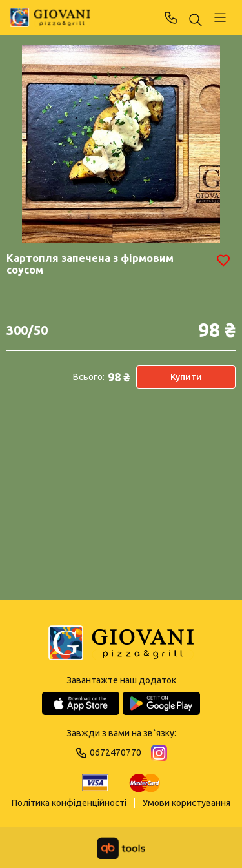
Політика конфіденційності (69, 803)
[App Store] (81, 703)
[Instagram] (159, 753)
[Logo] (121, 644)
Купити (186, 377)
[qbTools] (121, 848)
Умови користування (187, 803)
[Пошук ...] (196, 21)
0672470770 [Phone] (171, 17)
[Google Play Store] (161, 703)
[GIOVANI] (50, 17)
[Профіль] (220, 17)
